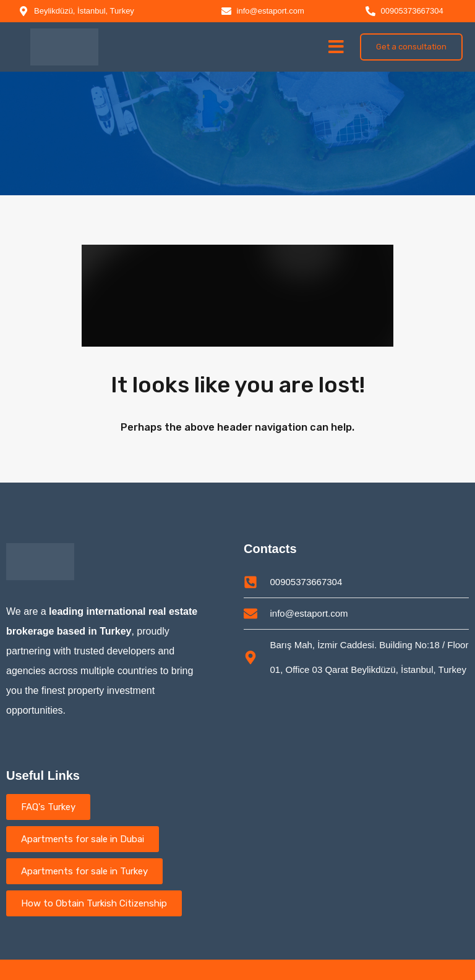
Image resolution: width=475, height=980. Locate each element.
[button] (336, 47)
